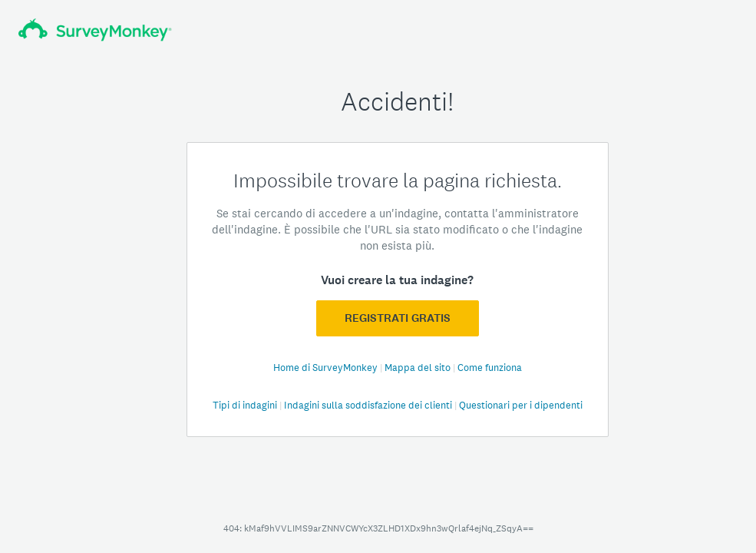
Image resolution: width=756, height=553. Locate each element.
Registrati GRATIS (398, 318)
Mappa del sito (419, 368)
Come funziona (490, 368)
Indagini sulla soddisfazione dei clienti (369, 405)
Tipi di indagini (246, 405)
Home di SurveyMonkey (327, 368)
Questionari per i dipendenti (521, 405)
